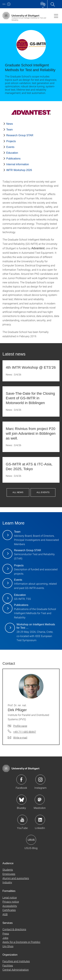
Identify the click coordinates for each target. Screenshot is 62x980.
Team (10, 130)
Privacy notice (11, 902)
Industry (7, 882)
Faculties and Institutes (16, 961)
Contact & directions (14, 929)
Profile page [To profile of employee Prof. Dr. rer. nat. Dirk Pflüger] (20, 726)
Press (6, 933)
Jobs (5, 938)
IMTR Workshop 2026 (19, 170)
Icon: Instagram (40, 780)
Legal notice (10, 897)
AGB (5, 914)
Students (8, 870)
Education (12, 153)
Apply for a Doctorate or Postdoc (21, 942)
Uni (4, 4)
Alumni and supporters (16, 878)
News (10, 124)
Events (10, 147)
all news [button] (18, 492)
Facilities (8, 965)
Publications (13, 159)
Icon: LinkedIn (40, 820)
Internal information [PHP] (18, 164)
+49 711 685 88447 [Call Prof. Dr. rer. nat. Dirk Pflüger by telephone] (25, 732)
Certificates (9, 910)
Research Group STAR (20, 135)
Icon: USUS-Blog (31, 840)
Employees (9, 874)
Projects (11, 141)
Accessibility (10, 906)
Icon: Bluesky (21, 800)
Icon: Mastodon (40, 800)
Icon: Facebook (21, 780)
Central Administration (16, 970)
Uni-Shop (8, 946)
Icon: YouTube (22, 820)
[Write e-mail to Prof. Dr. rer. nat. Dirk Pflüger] (18, 738)
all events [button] (43, 492)
